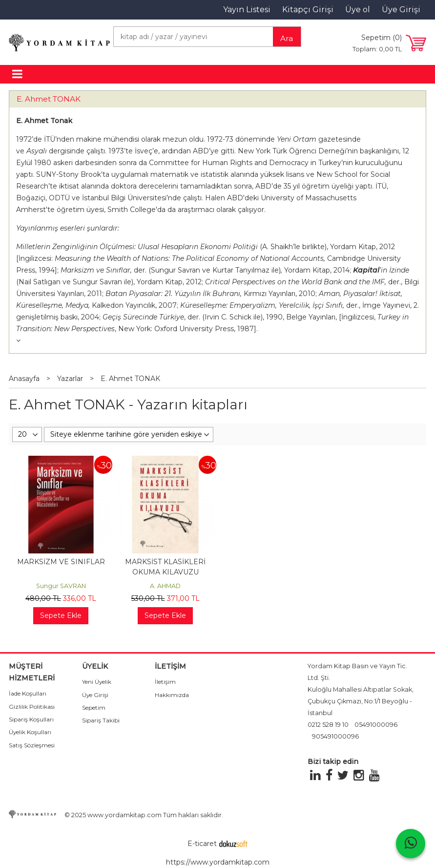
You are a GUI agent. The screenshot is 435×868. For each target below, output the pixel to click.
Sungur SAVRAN (61, 586)
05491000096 (376, 725)
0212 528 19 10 (328, 725)
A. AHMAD (165, 586)
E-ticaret (202, 844)
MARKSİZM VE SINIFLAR (61, 562)
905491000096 (335, 736)
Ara (287, 38)
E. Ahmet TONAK (49, 99)
